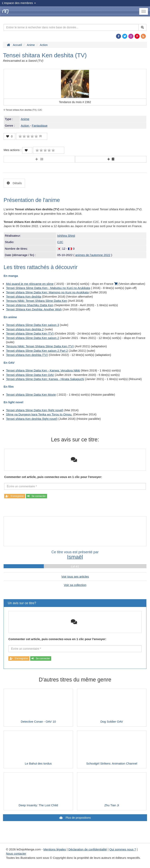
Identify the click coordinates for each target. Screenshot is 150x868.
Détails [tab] (17, 183)
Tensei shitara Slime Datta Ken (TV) (30, 333)
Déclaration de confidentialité (88, 849)
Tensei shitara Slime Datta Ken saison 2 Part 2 (37, 351)
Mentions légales (55, 849)
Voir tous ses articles (75, 577)
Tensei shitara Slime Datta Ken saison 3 (32, 325)
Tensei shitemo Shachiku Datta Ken (30, 305)
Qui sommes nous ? (123, 849)
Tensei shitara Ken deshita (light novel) (32, 419)
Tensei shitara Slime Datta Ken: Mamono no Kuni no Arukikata (47, 292)
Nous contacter (16, 854)
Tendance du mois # (75, 102)
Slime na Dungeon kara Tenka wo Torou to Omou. (39, 414)
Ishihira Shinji (66, 236)
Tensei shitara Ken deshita (24, 296)
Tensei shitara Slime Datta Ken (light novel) (35, 410)
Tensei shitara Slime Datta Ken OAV (30, 375)
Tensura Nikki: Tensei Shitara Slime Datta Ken (37, 301)
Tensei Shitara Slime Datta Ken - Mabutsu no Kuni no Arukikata (48, 288)
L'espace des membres (19, 3)
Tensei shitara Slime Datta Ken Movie (31, 395)
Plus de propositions (78, 818)
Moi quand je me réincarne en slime (30, 284)
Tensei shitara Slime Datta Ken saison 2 (32, 338)
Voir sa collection (75, 585)
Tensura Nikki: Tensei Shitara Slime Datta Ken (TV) (40, 346)
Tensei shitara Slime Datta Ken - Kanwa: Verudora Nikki (43, 370)
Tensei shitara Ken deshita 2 (25, 329)
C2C (60, 242)
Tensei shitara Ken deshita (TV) (27, 355)
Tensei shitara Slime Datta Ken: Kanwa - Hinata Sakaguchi (45, 379)
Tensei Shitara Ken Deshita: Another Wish (34, 309)
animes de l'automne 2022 (93, 255)
